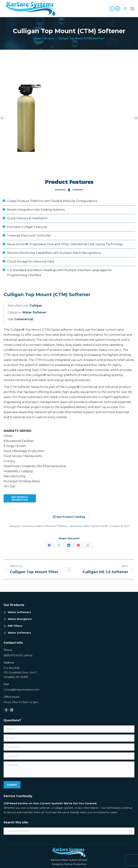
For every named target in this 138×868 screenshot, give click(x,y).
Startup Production (75, 864)
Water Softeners (19, 612)
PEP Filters (15, 626)
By (88, 526)
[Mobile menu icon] (132, 9)
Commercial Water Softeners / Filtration (44, 526)
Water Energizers (20, 619)
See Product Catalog (69, 517)
